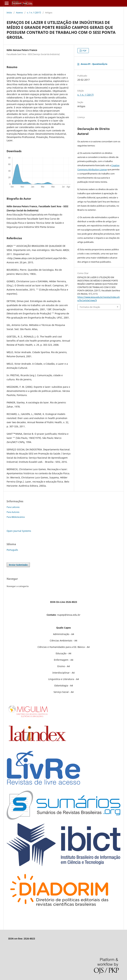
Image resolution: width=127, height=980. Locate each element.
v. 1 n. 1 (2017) (34, 13)
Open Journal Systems (19, 531)
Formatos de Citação (90, 307)
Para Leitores (13, 507)
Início (9, 13)
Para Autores (13, 512)
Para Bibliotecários (16, 517)
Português (12, 550)
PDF (84, 51)
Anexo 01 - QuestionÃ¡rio (94, 64)
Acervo (19, 13)
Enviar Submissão (18, 565)
